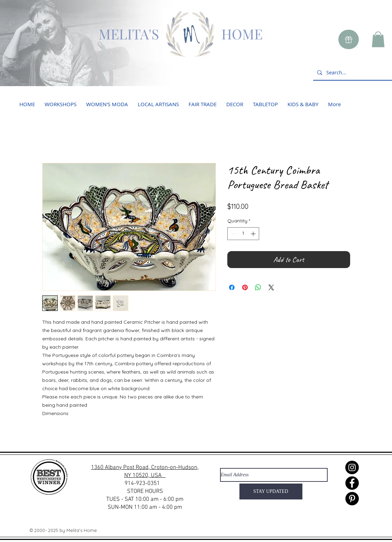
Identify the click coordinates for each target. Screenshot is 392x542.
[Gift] (349, 39)
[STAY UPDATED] (271, 492)
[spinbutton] (243, 234)
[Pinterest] (352, 499)
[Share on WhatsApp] (258, 287)
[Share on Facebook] (232, 287)
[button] (378, 39)
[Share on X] (271, 287)
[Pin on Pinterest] (245, 287)
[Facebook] (352, 483)
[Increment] (254, 234)
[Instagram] (352, 467)
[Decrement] (233, 234)
